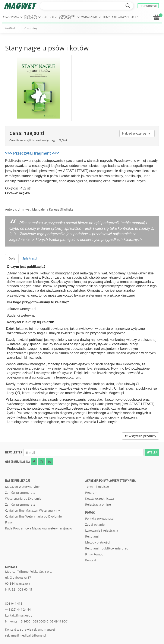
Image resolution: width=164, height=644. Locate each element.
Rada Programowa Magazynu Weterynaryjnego (39, 528)
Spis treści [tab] (30, 258)
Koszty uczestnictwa (100, 498)
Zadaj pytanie (95, 524)
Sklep (134, 17)
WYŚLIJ (152, 452)
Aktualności (120, 17)
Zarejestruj (31, 28)
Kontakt (91, 560)
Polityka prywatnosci (100, 518)
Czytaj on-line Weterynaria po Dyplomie (33, 516)
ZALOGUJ (10, 28)
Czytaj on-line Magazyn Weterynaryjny (32, 510)
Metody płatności (97, 542)
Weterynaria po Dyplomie (23, 498)
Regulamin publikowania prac (107, 548)
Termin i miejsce (97, 487)
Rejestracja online (98, 504)
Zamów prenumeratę (20, 493)
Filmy (106, 17)
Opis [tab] (12, 258)
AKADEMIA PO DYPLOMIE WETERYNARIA (110, 481)
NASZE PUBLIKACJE (18, 481)
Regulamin (93, 536)
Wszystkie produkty (140, 436)
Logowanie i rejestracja (102, 530)
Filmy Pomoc (94, 554)
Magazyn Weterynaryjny (22, 487)
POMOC (90, 513)
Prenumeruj (148, 6)
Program (91, 493)
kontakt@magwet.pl (19, 615)
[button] (13, 17)
